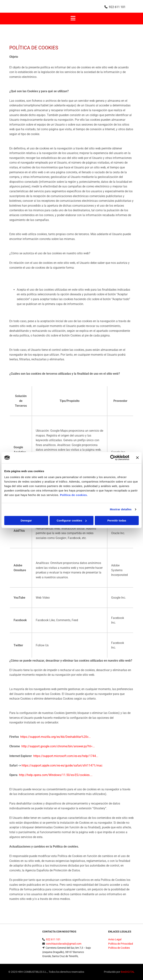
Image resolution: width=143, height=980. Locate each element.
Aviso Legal (115, 939)
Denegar (26, 520)
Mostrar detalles (121, 509)
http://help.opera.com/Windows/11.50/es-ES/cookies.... (56, 775)
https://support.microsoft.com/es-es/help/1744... (66, 756)
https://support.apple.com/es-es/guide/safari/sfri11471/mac (62, 765)
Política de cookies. (74, 495)
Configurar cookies (72, 520)
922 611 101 (117, 7)
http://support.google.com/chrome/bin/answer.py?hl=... (58, 746)
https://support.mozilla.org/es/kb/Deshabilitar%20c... (55, 737)
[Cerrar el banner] (137, 458)
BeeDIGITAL (128, 972)
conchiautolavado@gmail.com (64, 944)
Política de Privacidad (121, 944)
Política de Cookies (119, 948)
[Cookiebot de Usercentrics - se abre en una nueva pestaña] (113, 458)
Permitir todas (117, 520)
